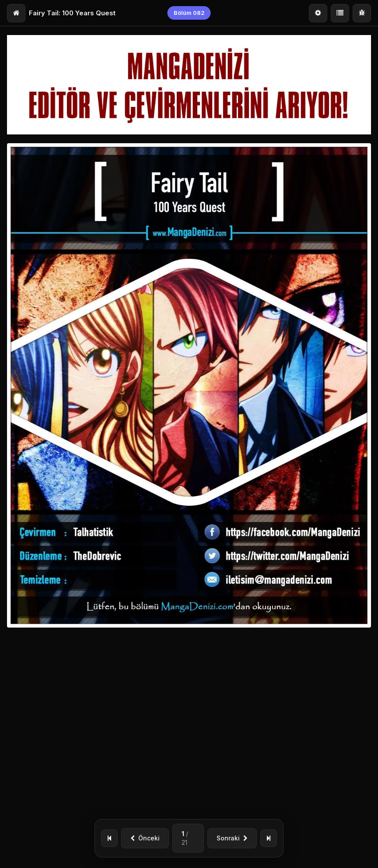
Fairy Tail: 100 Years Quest (72, 13)
